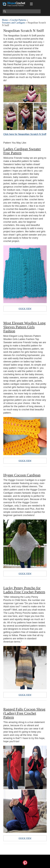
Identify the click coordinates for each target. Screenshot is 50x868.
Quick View (25, 309)
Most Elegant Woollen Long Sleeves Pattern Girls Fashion (24, 327)
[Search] (22, 11)
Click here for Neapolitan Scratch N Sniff (25, 134)
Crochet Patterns (18, 20)
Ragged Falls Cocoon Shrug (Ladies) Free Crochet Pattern (24, 713)
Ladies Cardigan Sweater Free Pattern (22, 151)
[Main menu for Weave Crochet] (31, 4)
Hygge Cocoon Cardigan (22, 475)
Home (5, 20)
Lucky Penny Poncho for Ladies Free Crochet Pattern (24, 590)
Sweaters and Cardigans (14, 23)
